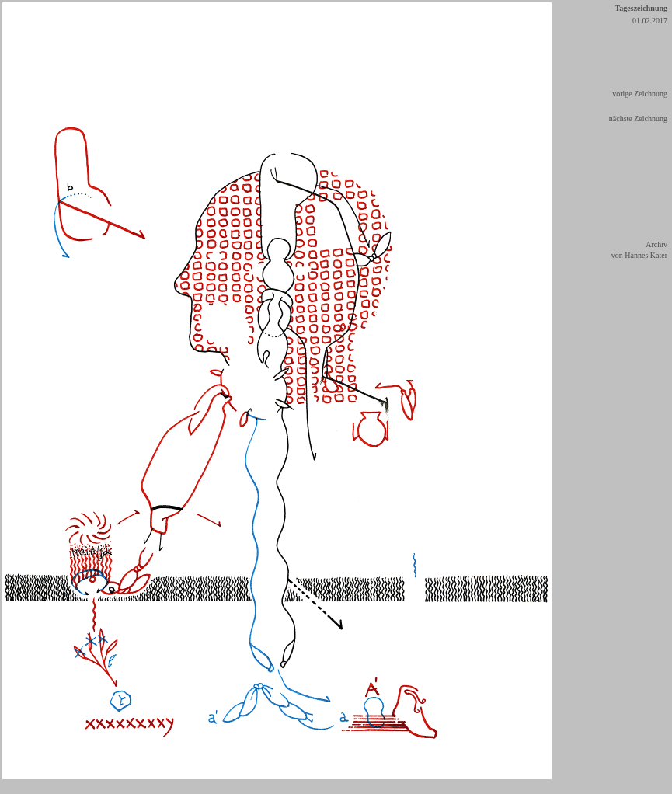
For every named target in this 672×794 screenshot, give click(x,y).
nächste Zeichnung (638, 118)
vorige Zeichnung (640, 94)
